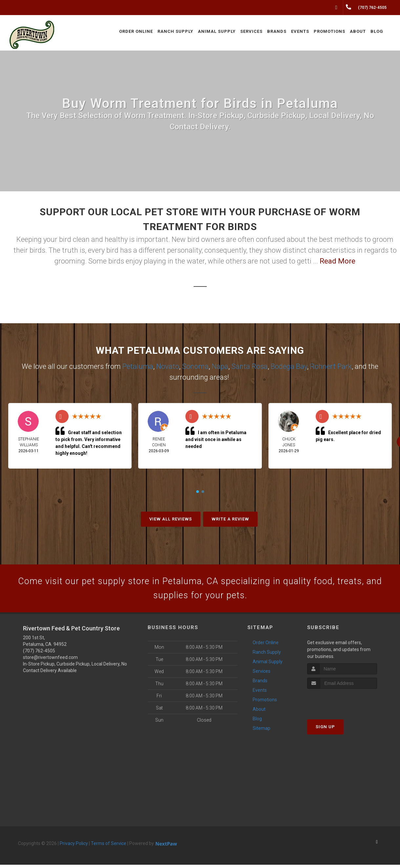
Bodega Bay (289, 366)
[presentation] (342, 705)
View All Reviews (171, 519)
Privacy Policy (74, 847)
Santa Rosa (250, 366)
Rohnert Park (331, 366)
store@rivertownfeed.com (50, 661)
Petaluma (138, 366)
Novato (168, 366)
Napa (220, 366)
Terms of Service (109, 847)
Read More (337, 261)
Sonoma (195, 366)
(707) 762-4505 (39, 654)
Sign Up (325, 730)
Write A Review (230, 519)
